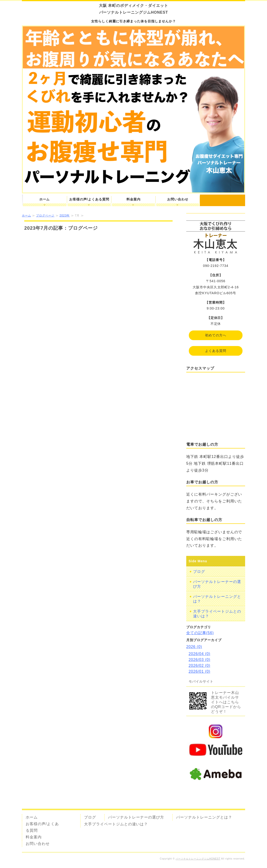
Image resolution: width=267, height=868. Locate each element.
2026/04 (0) (199, 654)
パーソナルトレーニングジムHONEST (198, 859)
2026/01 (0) (199, 671)
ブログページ (45, 216)
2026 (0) (194, 647)
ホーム (45, 199)
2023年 (65, 216)
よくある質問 (216, 351)
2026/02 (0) (199, 666)
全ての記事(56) (200, 633)
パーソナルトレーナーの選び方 (217, 584)
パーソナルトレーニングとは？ (217, 599)
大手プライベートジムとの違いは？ (217, 614)
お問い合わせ (178, 199)
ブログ (199, 572)
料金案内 (133, 199)
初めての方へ (216, 335)
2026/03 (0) (199, 660)
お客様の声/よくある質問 (89, 199)
